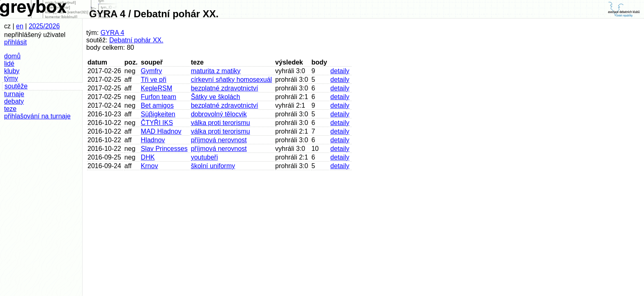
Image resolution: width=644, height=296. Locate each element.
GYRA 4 (113, 33)
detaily (340, 71)
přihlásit (15, 42)
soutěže (16, 86)
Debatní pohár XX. (136, 40)
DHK (148, 157)
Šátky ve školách (216, 97)
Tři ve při (154, 80)
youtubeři (205, 157)
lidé (9, 64)
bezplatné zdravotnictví (225, 88)
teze (10, 109)
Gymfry (152, 71)
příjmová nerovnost (219, 140)
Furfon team (159, 97)
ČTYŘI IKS (157, 123)
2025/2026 (44, 26)
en (20, 26)
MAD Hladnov (161, 131)
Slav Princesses (164, 149)
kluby (12, 71)
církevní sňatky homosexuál (231, 80)
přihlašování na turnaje (37, 116)
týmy (11, 78)
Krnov (149, 166)
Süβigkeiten (158, 114)
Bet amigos (157, 105)
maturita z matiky (216, 71)
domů (12, 56)
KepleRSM (156, 88)
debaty (14, 101)
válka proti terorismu (221, 123)
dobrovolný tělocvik (219, 114)
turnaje (14, 94)
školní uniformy (213, 166)
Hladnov (153, 140)
